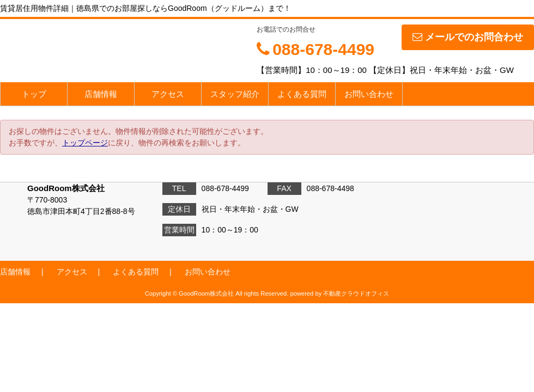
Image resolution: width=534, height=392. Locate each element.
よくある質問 (302, 94)
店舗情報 (101, 94)
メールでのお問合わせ (468, 37)
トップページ (85, 143)
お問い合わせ (369, 94)
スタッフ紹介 (235, 94)
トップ (34, 94)
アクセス (168, 94)
